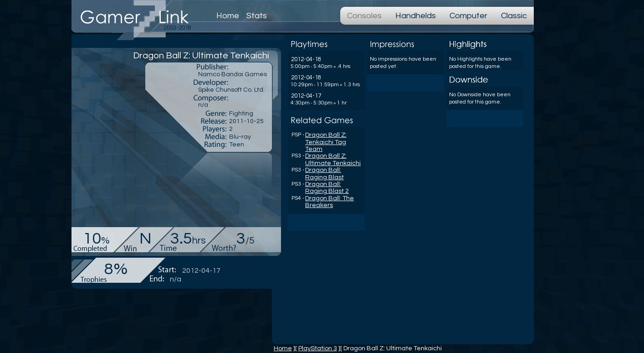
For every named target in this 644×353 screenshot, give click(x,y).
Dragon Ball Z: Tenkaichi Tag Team (326, 142)
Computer (468, 16)
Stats (257, 16)
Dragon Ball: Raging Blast (325, 174)
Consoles (364, 16)
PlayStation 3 (318, 348)
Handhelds (416, 16)
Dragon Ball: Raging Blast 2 (327, 188)
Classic (514, 16)
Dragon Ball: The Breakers (330, 202)
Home (228, 16)
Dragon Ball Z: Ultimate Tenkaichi (333, 159)
